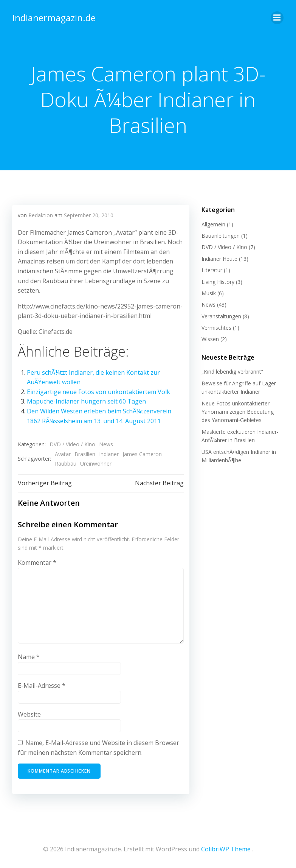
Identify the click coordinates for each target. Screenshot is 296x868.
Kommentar (37, 562)
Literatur (212, 269)
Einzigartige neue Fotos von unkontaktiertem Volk (98, 391)
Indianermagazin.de (54, 17)
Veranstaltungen (221, 316)
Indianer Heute (219, 258)
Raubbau (66, 463)
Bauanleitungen (220, 235)
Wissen (210, 339)
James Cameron (142, 454)
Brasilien (85, 454)
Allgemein (213, 224)
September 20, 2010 (89, 215)
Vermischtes (216, 327)
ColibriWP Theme (226, 848)
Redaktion (41, 215)
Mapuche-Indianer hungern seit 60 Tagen (86, 401)
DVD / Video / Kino (72, 444)
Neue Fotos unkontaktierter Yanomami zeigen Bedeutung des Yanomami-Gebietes (242, 411)
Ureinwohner (96, 463)
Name (29, 657)
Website (29, 714)
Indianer (109, 454)
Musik (208, 292)
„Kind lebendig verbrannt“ (232, 371)
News (106, 444)
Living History (218, 281)
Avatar (63, 454)
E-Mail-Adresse (42, 685)
